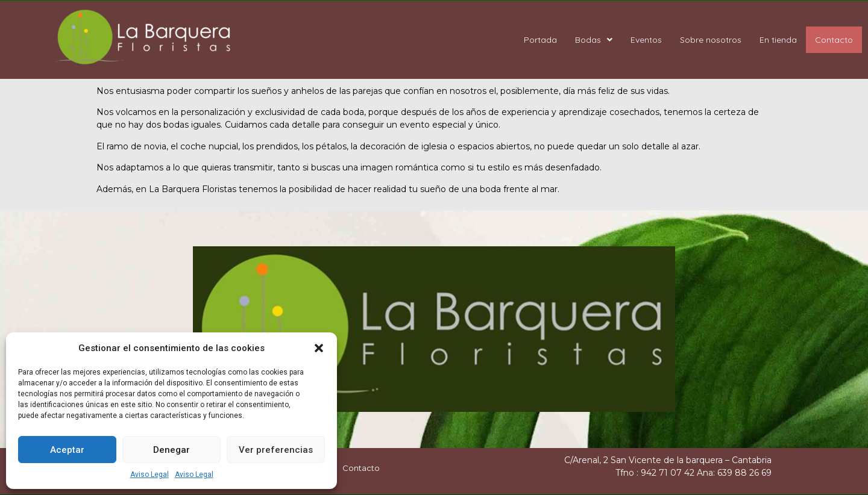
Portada (540, 40)
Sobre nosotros (711, 40)
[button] (319, 348)
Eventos (646, 40)
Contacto (834, 40)
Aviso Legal (149, 475)
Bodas (594, 40)
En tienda (778, 40)
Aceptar (67, 450)
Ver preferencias (276, 450)
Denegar (171, 450)
